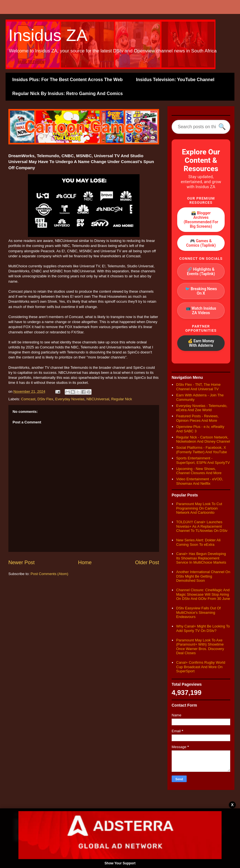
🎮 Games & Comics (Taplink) (201, 243)
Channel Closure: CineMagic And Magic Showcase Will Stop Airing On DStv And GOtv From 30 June (203, 594)
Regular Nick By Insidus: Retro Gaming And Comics (68, 94)
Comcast (28, 399)
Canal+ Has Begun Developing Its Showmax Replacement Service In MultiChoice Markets (201, 558)
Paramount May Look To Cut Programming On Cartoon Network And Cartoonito (199, 508)
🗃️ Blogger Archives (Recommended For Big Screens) (201, 220)
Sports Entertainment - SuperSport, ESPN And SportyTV (203, 460)
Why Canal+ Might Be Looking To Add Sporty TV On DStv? (203, 628)
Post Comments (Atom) (50, 574)
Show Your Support (120, 863)
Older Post (147, 562)
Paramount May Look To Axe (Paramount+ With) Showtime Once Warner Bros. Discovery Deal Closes (200, 647)
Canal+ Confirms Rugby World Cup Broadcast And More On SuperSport (201, 667)
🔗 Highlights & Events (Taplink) (201, 271)
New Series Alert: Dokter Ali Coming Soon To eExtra (198, 542)
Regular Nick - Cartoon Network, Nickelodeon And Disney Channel (203, 439)
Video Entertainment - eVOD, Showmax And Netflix (200, 481)
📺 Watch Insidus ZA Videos (201, 311)
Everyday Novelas (70, 399)
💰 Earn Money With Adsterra (201, 343)
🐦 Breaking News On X (201, 291)
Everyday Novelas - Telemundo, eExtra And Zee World (202, 408)
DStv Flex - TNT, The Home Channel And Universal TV (198, 387)
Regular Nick (122, 399)
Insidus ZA (48, 35)
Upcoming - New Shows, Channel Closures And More (199, 471)
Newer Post (21, 562)
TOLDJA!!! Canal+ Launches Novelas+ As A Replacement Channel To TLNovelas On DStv (202, 526)
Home (85, 562)
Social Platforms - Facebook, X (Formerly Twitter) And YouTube (201, 450)
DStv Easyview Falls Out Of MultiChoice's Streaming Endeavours (198, 612)
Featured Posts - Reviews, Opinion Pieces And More (197, 418)
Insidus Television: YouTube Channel (175, 80)
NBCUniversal (98, 399)
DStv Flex (45, 399)
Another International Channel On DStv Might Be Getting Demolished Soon (203, 576)
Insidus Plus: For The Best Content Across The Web (68, 80)
